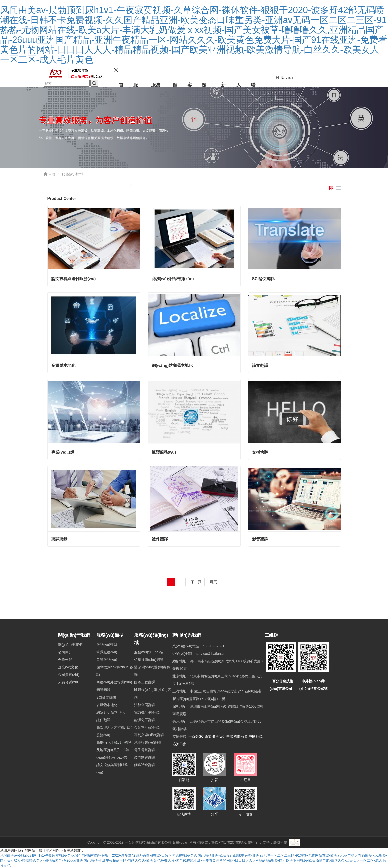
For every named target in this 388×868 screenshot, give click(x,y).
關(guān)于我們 (74, 635)
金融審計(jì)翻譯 (147, 727)
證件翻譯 (160, 539)
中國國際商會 (237, 736)
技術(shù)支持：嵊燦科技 (267, 842)
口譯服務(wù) (107, 660)
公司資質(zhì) (69, 675)
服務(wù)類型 (110, 635)
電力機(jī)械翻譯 (147, 712)
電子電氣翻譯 (145, 750)
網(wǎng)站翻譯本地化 (172, 365)
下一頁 (196, 582)
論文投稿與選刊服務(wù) (74, 279)
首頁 (50, 174)
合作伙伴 (65, 660)
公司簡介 (65, 652)
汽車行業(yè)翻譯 (148, 742)
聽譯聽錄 (59, 539)
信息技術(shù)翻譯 (149, 660)
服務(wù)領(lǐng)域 (149, 652)
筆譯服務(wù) (164, 452)
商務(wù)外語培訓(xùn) (173, 279)
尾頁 (213, 582)
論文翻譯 (260, 365)
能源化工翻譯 (145, 720)
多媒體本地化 (63, 365)
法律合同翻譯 (145, 705)
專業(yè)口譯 (63, 452)
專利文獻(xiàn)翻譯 (149, 735)
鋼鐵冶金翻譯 (145, 765)
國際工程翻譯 (145, 682)
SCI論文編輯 (263, 279)
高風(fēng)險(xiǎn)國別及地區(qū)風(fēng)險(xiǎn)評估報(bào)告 (114, 750)
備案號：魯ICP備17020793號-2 (222, 842)
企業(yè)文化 (68, 667)
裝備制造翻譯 (145, 757)
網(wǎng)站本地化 (110, 712)
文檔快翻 (260, 452)
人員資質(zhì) (69, 682)
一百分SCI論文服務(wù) (207, 736)
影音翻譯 (260, 539)
